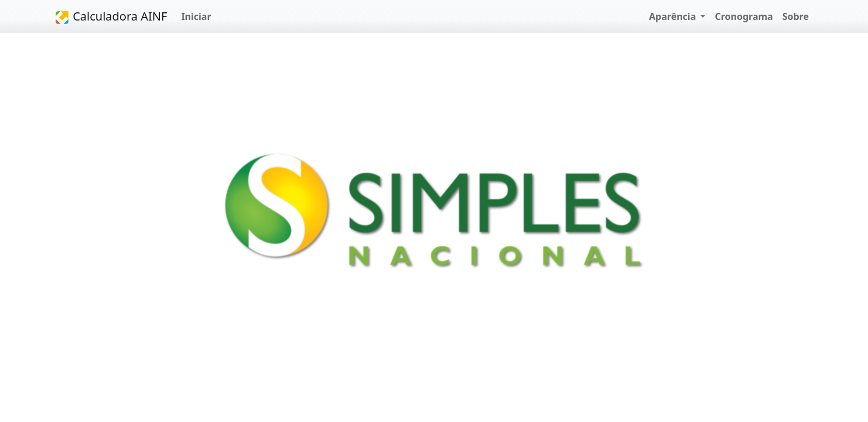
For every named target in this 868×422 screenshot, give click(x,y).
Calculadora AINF (111, 17)
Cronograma (744, 16)
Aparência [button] (674, 16)
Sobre (796, 16)
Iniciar (196, 16)
